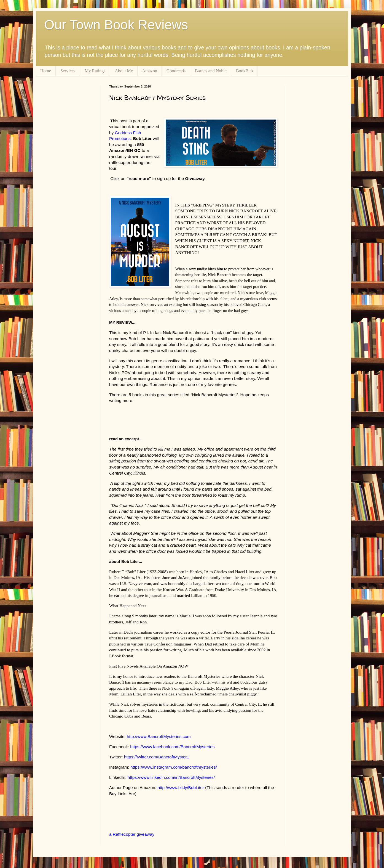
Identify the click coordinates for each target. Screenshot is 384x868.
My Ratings (95, 71)
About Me (124, 71)
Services (68, 71)
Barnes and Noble (211, 71)
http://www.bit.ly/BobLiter (181, 788)
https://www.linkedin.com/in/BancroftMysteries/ (171, 777)
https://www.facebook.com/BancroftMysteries (172, 747)
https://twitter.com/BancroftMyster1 (157, 757)
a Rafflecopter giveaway (132, 834)
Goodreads (176, 71)
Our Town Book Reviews (116, 25)
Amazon (150, 71)
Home (46, 71)
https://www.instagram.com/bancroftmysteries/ (174, 767)
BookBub (244, 71)
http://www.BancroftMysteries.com (159, 736)
